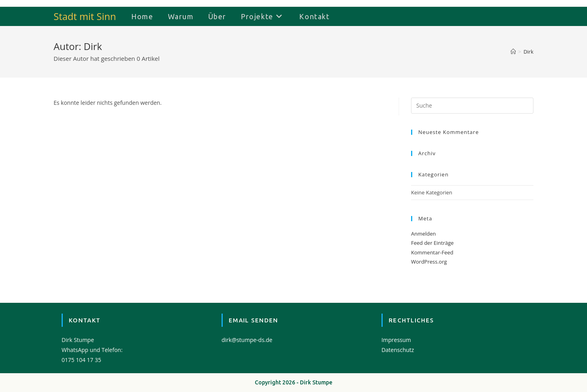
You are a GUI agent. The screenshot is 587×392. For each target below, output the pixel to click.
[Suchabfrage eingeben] (472, 106)
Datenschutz (398, 350)
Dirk (528, 52)
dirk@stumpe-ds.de (247, 340)
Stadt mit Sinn (85, 16)
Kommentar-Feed (432, 252)
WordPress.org (429, 262)
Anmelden (423, 234)
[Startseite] (513, 52)
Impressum (396, 340)
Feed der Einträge (432, 243)
